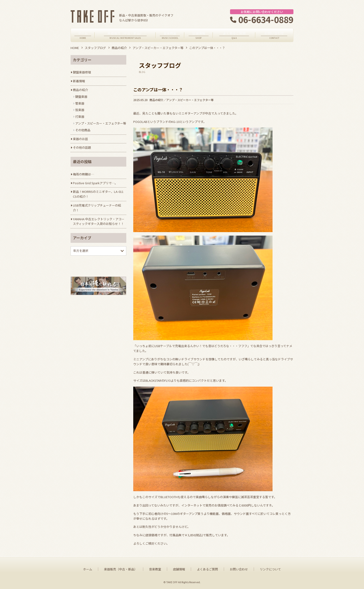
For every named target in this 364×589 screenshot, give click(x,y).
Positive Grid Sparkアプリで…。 (95, 183)
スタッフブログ (95, 48)
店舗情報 (179, 569)
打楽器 (80, 117)
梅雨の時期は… (83, 174)
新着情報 (79, 81)
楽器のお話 (80, 139)
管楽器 (80, 103)
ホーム (88, 569)
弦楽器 (80, 110)
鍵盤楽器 (81, 97)
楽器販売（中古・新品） (121, 569)
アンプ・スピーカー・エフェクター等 (158, 48)
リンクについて (270, 569)
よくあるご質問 (207, 569)
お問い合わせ (239, 569)
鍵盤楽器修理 (82, 72)
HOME (75, 48)
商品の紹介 (119, 48)
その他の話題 (82, 147)
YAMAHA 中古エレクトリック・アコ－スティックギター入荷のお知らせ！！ (99, 221)
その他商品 (83, 130)
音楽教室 (155, 569)
